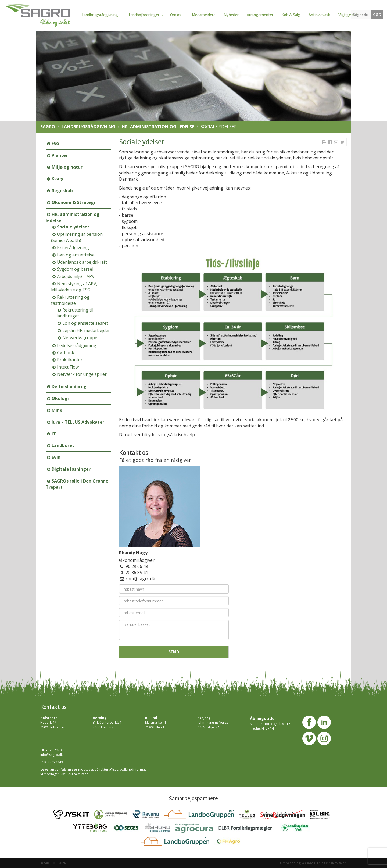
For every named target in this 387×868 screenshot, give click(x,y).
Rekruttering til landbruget (75, 313)
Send (174, 652)
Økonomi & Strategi (73, 202)
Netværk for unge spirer (82, 374)
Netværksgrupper (81, 338)
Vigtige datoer (351, 15)
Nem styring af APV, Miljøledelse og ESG (74, 287)
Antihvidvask (319, 15)
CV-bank (66, 353)
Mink (57, 410)
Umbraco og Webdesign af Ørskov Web (313, 863)
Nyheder (231, 15)
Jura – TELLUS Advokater (78, 422)
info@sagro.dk (51, 755)
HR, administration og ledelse (158, 127)
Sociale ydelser (73, 227)
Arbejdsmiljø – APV (76, 276)
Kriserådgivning (73, 248)
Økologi (60, 398)
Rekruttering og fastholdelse (70, 300)
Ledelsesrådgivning (77, 345)
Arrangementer (260, 15)
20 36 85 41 (137, 573)
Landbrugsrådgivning (100, 15)
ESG (55, 144)
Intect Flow (68, 367)
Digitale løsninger (71, 469)
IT (54, 434)
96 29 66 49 (137, 566)
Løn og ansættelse (76, 255)
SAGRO (48, 127)
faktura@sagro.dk (113, 769)
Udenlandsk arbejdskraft (82, 262)
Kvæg (58, 179)
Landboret (63, 445)
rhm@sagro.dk (140, 579)
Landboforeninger (144, 15)
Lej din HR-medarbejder (86, 330)
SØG (377, 15)
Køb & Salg (291, 15)
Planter (60, 155)
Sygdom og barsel (75, 269)
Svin (56, 457)
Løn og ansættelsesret (85, 323)
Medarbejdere (204, 15)
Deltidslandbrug (69, 387)
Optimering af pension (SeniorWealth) (77, 237)
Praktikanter (70, 360)
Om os (176, 15)
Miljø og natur (67, 167)
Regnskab (62, 191)
